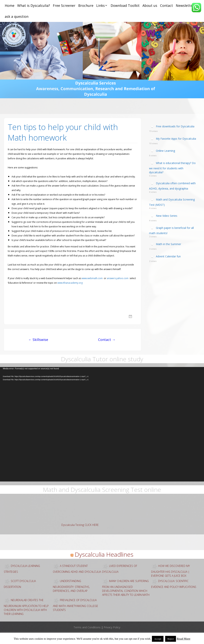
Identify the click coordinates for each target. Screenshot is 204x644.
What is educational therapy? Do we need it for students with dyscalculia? (172, 168)
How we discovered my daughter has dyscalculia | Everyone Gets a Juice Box (170, 571)
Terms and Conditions (87, 627)
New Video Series (167, 216)
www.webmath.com (92, 278)
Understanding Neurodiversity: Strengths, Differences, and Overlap (71, 586)
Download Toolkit (125, 5)
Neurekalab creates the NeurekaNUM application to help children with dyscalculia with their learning (26, 607)
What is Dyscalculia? (34, 5)
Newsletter (185, 5)
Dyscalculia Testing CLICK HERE (80, 525)
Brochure (86, 5)
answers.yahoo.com (118, 278)
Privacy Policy (112, 627)
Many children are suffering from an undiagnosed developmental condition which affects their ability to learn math (126, 588)
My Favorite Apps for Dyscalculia (176, 138)
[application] (102, 424)
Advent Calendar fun (168, 256)
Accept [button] (158, 639)
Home (10, 5)
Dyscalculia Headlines (104, 554)
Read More (184, 639)
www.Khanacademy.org (70, 283)
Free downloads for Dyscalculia (175, 126)
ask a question (17, 16)
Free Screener (64, 5)
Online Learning (165, 151)
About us (150, 5)
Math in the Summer (168, 244)
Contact (166, 5)
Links (100, 5)
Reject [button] (171, 639)
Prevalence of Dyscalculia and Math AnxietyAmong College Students (75, 605)
